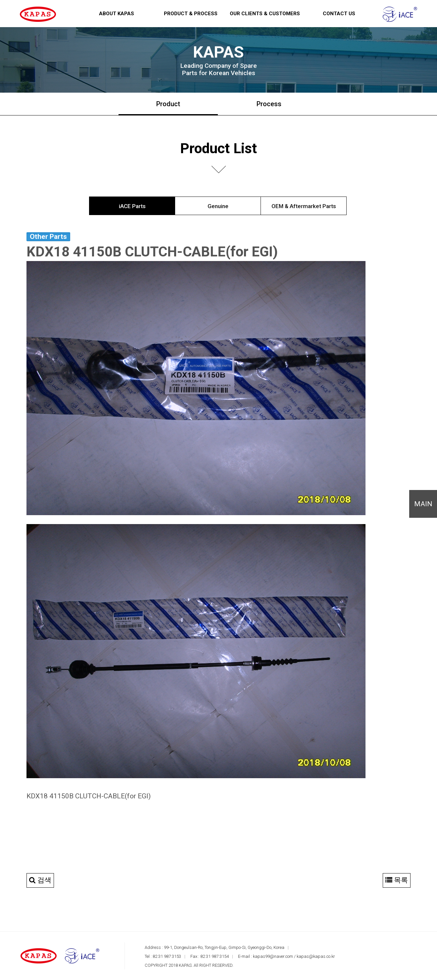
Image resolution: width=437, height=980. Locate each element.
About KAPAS (117, 14)
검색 (40, 880)
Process (269, 104)
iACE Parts (132, 206)
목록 (397, 880)
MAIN (423, 504)
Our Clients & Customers (265, 14)
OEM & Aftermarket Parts (304, 206)
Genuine (218, 206)
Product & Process (191, 14)
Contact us (339, 14)
